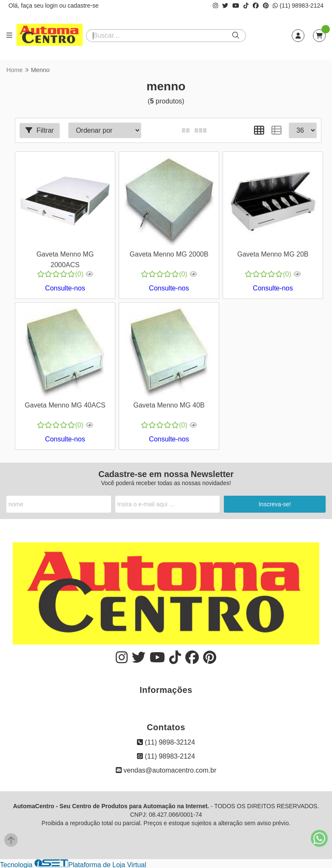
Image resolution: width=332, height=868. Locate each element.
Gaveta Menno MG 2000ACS (65, 259)
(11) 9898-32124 (166, 741)
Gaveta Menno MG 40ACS (65, 405)
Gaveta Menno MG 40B (168, 405)
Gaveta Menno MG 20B (272, 254)
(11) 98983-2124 (298, 6)
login (52, 6)
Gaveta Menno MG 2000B (169, 254)
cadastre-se (83, 6)
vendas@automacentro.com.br (166, 769)
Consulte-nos (65, 288)
